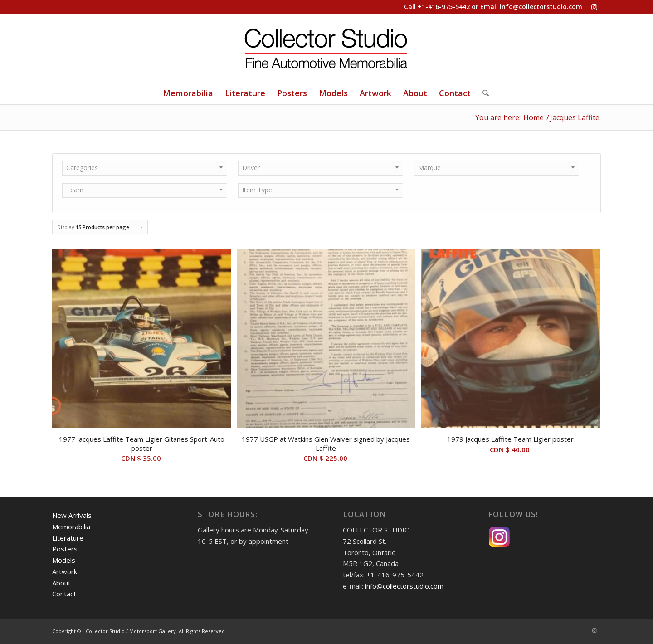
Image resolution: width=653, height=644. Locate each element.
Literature (68, 538)
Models (64, 560)
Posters (65, 549)
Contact (64, 594)
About (61, 583)
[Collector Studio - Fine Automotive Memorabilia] (326, 48)
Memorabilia (71, 527)
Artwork (65, 571)
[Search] (483, 93)
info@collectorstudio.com (541, 7)
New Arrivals (72, 515)
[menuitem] (188, 93)
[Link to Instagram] (594, 7)
